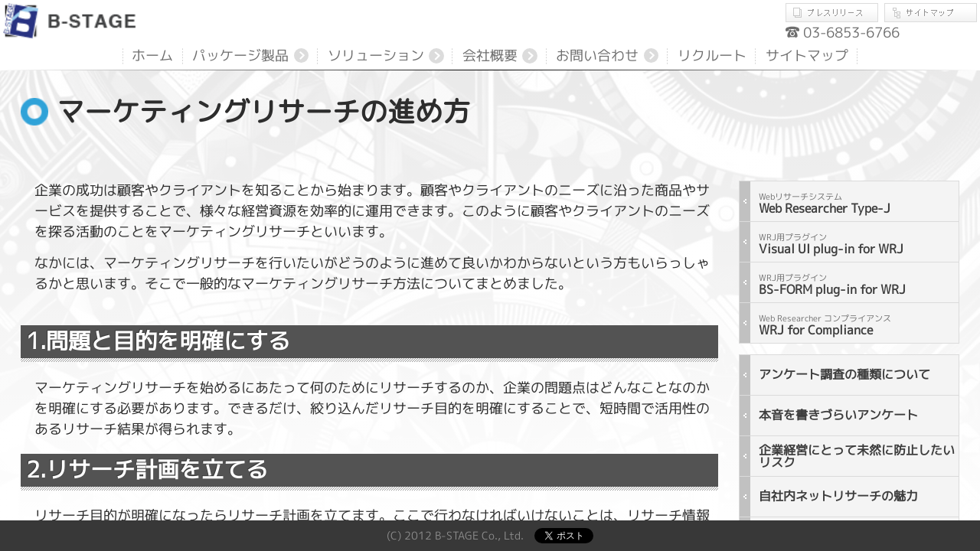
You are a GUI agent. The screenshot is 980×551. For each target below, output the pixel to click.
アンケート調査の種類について (844, 374)
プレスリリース (835, 13)
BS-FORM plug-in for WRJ (832, 285)
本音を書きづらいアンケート (838, 415)
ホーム (152, 56)
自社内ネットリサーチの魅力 (838, 496)
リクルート (712, 56)
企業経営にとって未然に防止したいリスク (857, 456)
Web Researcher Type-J (825, 204)
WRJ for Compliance (825, 325)
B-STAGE (72, 21)
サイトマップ (931, 13)
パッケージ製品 (240, 56)
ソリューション (376, 56)
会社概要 (490, 56)
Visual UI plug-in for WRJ (831, 244)
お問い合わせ (597, 56)
